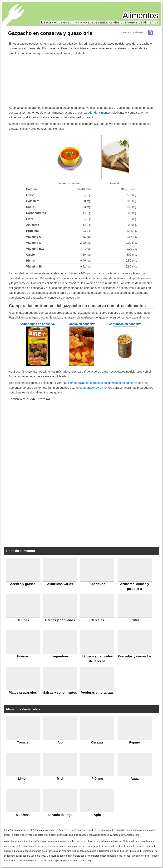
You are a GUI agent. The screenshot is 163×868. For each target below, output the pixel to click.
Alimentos (140, 15)
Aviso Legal (87, 861)
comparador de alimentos (94, 113)
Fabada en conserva (81, 324)
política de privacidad (67, 861)
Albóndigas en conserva (38, 324)
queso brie (115, 183)
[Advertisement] (82, 80)
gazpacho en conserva (70, 183)
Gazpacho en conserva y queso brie (50, 33)
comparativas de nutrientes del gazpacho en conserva (103, 383)
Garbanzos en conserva (125, 324)
